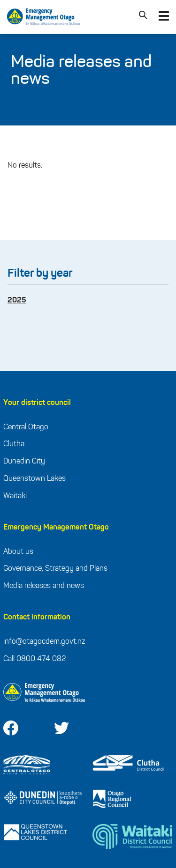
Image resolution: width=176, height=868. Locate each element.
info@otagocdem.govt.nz (44, 642)
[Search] (143, 17)
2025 (17, 301)
